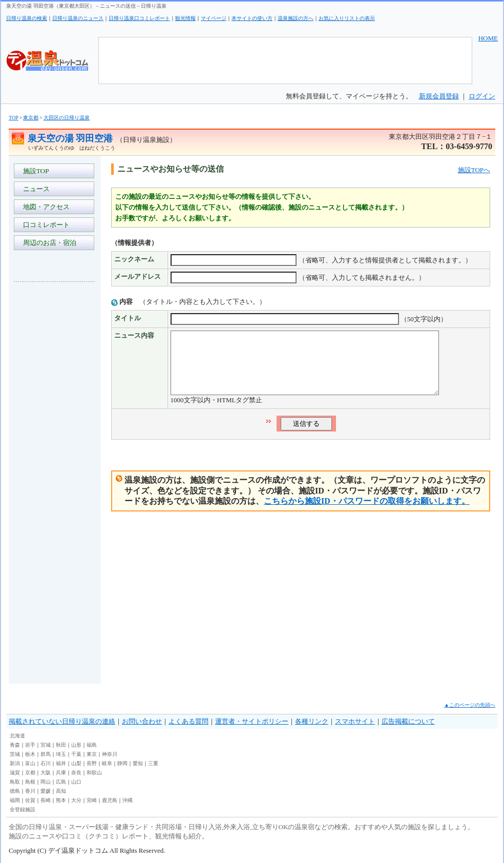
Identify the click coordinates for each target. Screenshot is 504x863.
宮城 (46, 745)
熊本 (61, 800)
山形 (76, 745)
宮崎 (92, 800)
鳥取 (15, 782)
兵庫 (61, 773)
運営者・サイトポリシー (252, 721)
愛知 (138, 763)
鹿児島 (110, 800)
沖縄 (128, 800)
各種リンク (312, 721)
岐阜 (107, 763)
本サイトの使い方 (252, 18)
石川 (46, 763)
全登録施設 (23, 809)
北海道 (17, 736)
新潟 (15, 763)
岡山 (46, 782)
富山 (30, 763)
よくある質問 (188, 721)
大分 (76, 800)
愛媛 (46, 791)
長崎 (46, 800)
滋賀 (15, 773)
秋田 (61, 745)
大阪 (46, 773)
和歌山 (94, 773)
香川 (30, 791)
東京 (92, 754)
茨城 (15, 754)
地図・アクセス (45, 207)
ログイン (482, 96)
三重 (153, 763)
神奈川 (110, 754)
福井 (61, 763)
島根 (30, 782)
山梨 (76, 763)
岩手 (30, 745)
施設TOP (34, 171)
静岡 (122, 763)
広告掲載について (408, 721)
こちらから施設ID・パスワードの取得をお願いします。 (367, 513)
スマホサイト (355, 721)
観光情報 (185, 18)
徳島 (15, 791)
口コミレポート (45, 225)
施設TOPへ (474, 170)
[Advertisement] (55, 443)
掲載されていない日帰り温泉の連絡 (62, 721)
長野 (92, 763)
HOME (488, 38)
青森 (15, 745)
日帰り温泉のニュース (78, 18)
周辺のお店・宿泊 (48, 243)
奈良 (76, 773)
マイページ (214, 18)
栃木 (30, 754)
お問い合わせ (142, 721)
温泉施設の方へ (296, 18)
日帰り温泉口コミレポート (139, 18)
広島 (61, 782)
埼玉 (61, 754)
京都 (30, 773)
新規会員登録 (439, 96)
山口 (76, 782)
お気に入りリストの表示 (347, 18)
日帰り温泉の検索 (27, 18)
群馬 (46, 754)
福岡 (15, 800)
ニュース (35, 189)
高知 (61, 791)
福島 (92, 745)
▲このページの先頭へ (470, 705)
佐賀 (30, 800)
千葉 (76, 754)
